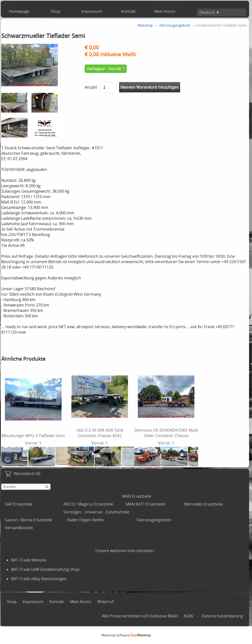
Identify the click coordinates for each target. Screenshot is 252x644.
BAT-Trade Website (29, 560)
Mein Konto (165, 11)
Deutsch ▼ (210, 12)
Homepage (19, 11)
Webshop (145, 25)
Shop (55, 11)
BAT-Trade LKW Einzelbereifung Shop (45, 569)
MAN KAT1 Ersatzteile (145, 504)
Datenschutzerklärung (222, 616)
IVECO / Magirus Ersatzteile (88, 504)
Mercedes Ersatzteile (204, 504)
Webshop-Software (126, 635)
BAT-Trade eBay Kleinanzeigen (39, 579)
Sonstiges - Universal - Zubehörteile (96, 512)
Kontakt (128, 11)
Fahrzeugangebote (154, 520)
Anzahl (91, 87)
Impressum (92, 11)
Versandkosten (19, 528)
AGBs (189, 616)
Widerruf (105, 602)
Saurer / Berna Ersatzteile (29, 520)
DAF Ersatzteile (19, 504)
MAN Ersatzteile (137, 496)
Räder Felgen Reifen (86, 520)
